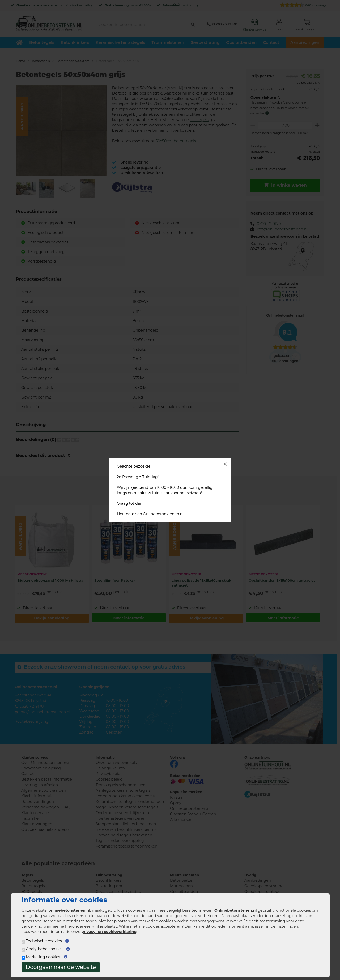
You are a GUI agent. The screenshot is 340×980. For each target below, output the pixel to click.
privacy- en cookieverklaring (109, 932)
